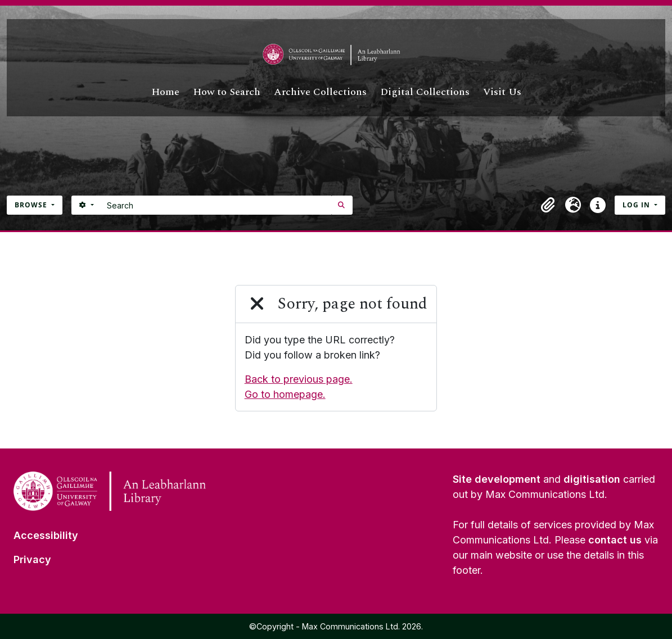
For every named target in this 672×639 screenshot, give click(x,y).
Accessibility (46, 535)
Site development (497, 479)
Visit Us (502, 92)
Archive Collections (320, 92)
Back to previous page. (299, 379)
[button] (548, 205)
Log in (637, 205)
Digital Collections (425, 92)
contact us (615, 540)
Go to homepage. (285, 394)
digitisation (592, 479)
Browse (32, 205)
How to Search (227, 92)
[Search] (216, 205)
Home (165, 92)
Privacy (32, 559)
